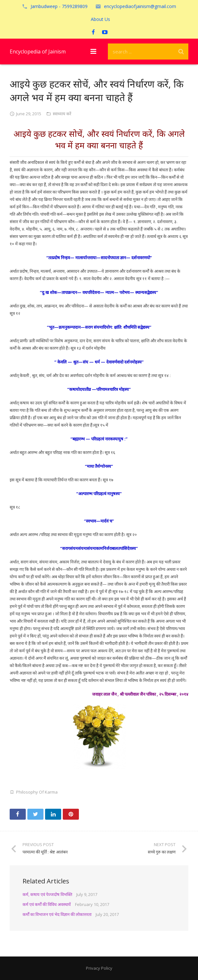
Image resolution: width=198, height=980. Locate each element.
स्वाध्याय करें (62, 114)
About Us (100, 19)
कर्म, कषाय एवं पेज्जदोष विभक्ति (47, 894)
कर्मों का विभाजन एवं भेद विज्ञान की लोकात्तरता (57, 914)
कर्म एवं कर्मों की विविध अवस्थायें (47, 904)
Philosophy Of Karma (37, 792)
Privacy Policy (99, 968)
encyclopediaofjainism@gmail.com (140, 6)
